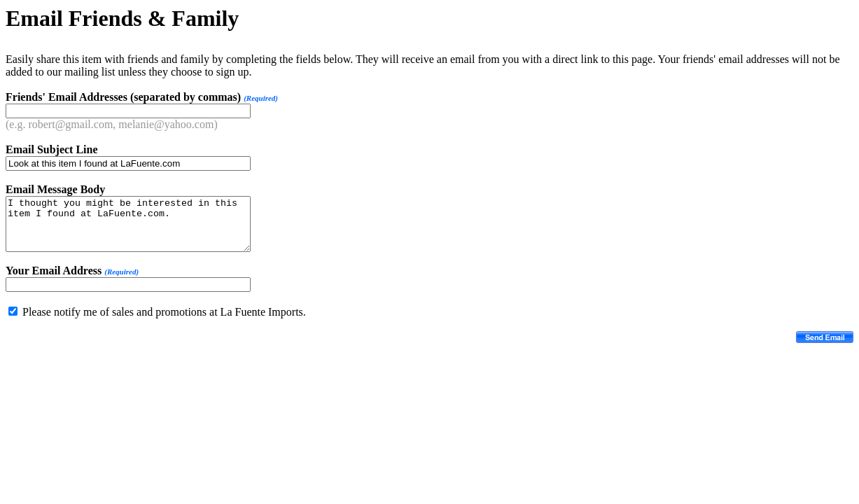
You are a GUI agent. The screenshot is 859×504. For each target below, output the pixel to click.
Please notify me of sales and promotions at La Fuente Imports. (164, 312)
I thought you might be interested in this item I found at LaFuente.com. (128, 224)
